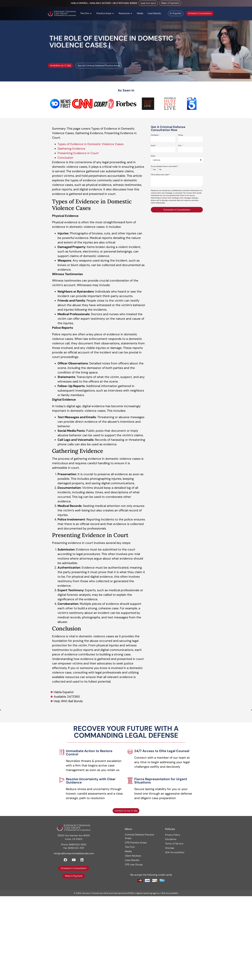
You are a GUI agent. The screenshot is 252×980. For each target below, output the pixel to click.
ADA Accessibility (175, 852)
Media (128, 851)
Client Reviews (133, 856)
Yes (155, 170)
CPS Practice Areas (136, 843)
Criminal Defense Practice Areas (139, 836)
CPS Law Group (134, 865)
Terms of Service (174, 844)
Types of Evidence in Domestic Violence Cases (91, 144)
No (161, 170)
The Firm (130, 847)
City (180, 146)
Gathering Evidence (71, 149)
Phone (181, 135)
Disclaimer (171, 839)
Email (153, 146)
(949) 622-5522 (78, 845)
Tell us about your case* (160, 175)
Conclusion (65, 158)
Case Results (132, 860)
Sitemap (170, 848)
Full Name (155, 135)
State (153, 156)
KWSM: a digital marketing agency (143, 893)
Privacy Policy (173, 835)
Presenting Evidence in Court (78, 153)
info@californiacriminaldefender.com (74, 853)
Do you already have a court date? (164, 166)
